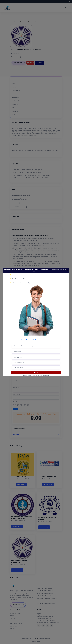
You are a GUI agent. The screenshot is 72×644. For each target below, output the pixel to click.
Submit (36, 372)
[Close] (68, 270)
